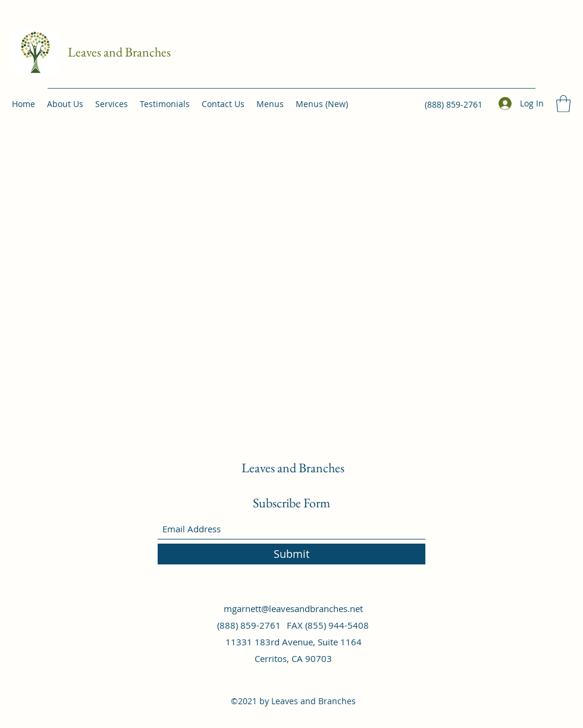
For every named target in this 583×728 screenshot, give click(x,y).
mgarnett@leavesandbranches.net (293, 608)
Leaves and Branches (119, 52)
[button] (563, 104)
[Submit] (291, 554)
